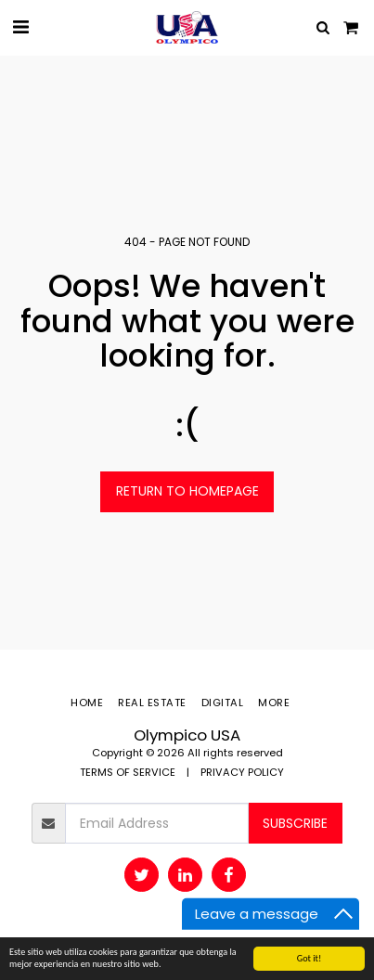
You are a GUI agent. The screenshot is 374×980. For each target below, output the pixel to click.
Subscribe (295, 823)
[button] (20, 27)
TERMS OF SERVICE (128, 772)
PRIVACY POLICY (242, 772)
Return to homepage (187, 491)
